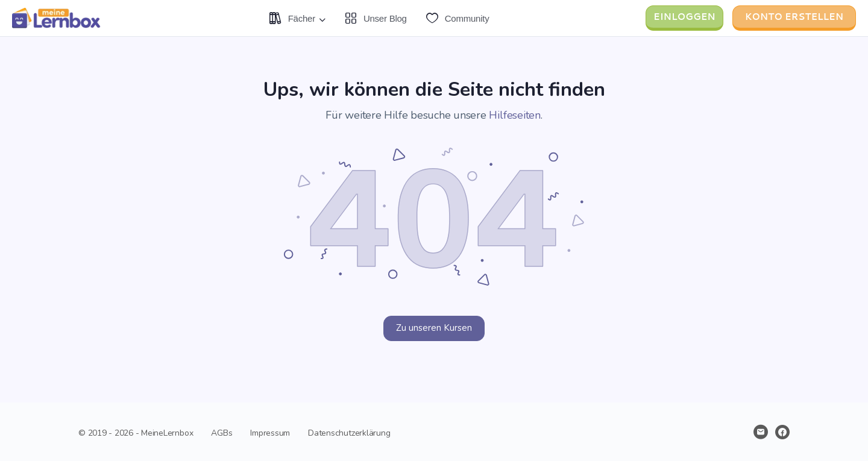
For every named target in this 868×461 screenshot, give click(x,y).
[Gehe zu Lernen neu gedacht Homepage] (57, 17)
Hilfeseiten (514, 115)
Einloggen (684, 17)
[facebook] (782, 432)
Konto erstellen (794, 17)
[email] (761, 432)
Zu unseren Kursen (434, 328)
